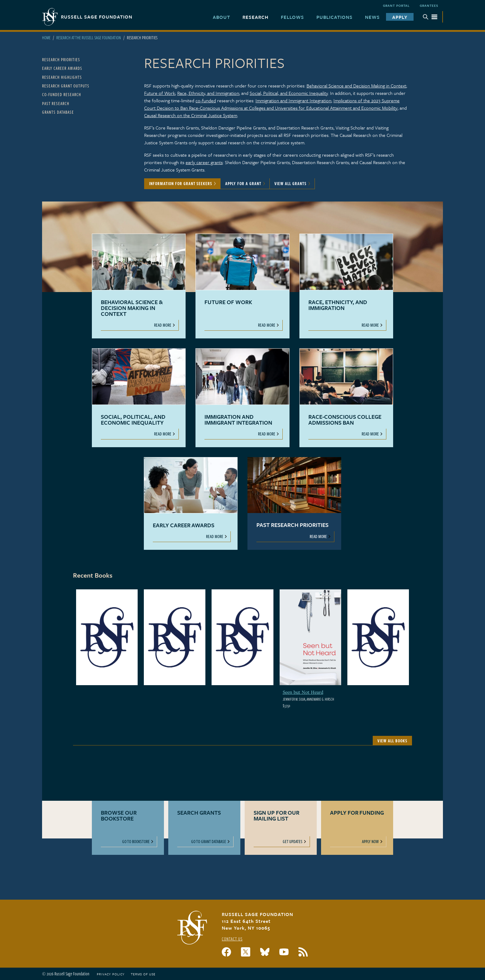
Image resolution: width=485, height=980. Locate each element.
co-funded (206, 100)
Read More (163, 325)
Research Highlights (62, 77)
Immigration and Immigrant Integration (293, 100)
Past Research (56, 103)
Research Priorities (61, 59)
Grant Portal (396, 6)
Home (46, 38)
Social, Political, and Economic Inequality (289, 93)
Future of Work (160, 93)
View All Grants (290, 183)
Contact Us (232, 939)
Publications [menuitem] (335, 17)
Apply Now (370, 841)
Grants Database (58, 112)
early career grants (204, 162)
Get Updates (293, 841)
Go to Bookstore (136, 841)
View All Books (392, 741)
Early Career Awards (62, 68)
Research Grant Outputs (66, 86)
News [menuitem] (372, 17)
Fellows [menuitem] (292, 17)
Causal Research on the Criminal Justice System (191, 115)
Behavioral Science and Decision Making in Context (356, 86)
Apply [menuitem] (400, 17)
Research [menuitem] (255, 17)
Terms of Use (143, 974)
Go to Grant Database (209, 841)
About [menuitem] (221, 17)
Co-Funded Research (62, 94)
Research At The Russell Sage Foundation (89, 38)
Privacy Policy (111, 974)
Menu (430, 17)
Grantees (429, 6)
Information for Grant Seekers (181, 183)
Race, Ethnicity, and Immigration (208, 93)
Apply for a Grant (243, 183)
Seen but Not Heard (303, 692)
